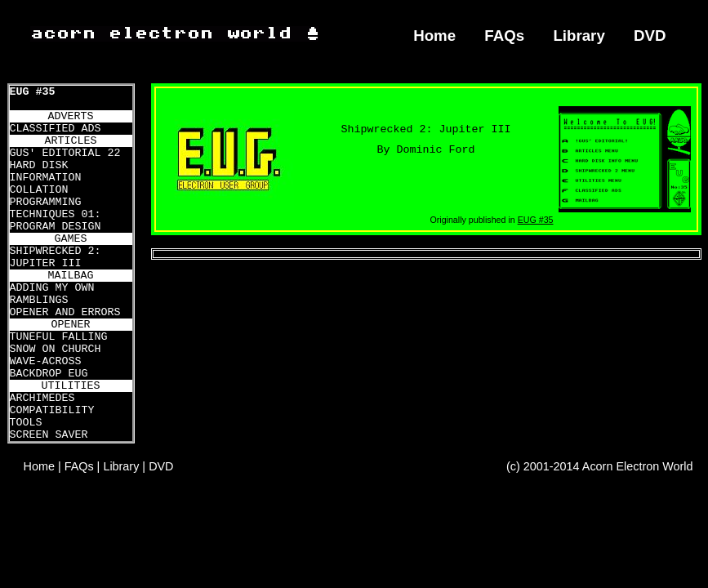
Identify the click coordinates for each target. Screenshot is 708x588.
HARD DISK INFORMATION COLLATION (46, 178)
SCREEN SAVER (49, 435)
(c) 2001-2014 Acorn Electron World (600, 466)
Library (579, 36)
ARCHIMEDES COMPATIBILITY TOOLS (52, 410)
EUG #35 (33, 92)
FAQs (504, 36)
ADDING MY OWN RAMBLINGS (52, 294)
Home (434, 36)
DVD (650, 36)
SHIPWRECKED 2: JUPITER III (56, 257)
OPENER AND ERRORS (65, 312)
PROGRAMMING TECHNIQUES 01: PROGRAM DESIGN (56, 214)
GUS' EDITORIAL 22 (65, 153)
